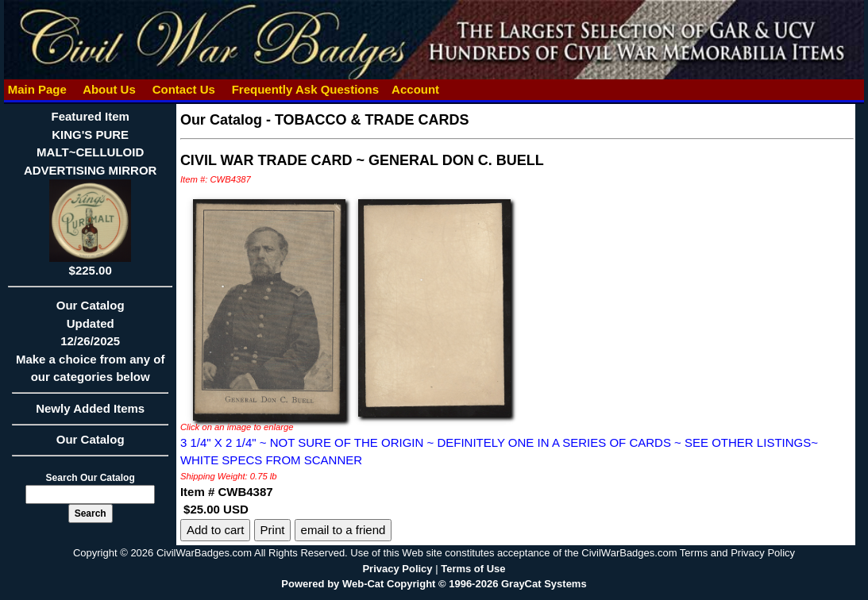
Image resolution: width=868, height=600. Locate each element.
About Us (110, 89)
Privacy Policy (397, 569)
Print (273, 530)
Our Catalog (91, 439)
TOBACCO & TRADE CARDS (372, 120)
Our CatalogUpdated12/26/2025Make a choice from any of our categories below (90, 346)
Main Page (37, 89)
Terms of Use (473, 569)
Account (415, 89)
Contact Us (183, 89)
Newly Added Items (90, 413)
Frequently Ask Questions (306, 89)
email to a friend (343, 530)
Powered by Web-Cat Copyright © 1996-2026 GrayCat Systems (434, 584)
